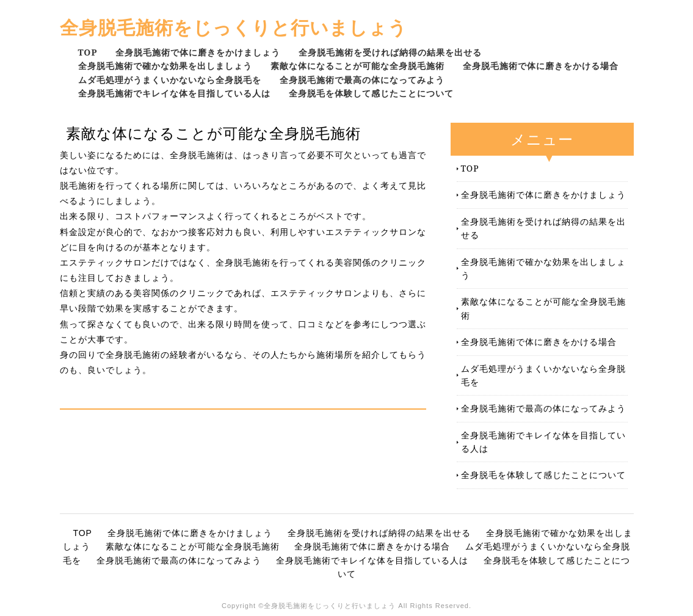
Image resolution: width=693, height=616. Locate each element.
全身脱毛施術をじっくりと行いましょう (234, 27)
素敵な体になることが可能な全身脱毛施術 (357, 66)
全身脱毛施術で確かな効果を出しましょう (165, 66)
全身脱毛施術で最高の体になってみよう (362, 80)
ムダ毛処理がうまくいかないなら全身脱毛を (170, 80)
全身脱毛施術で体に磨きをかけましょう (198, 52)
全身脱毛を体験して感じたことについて (371, 93)
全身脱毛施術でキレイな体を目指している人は (174, 93)
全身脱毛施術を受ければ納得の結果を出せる (390, 52)
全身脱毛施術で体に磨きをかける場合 (541, 66)
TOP (88, 52)
